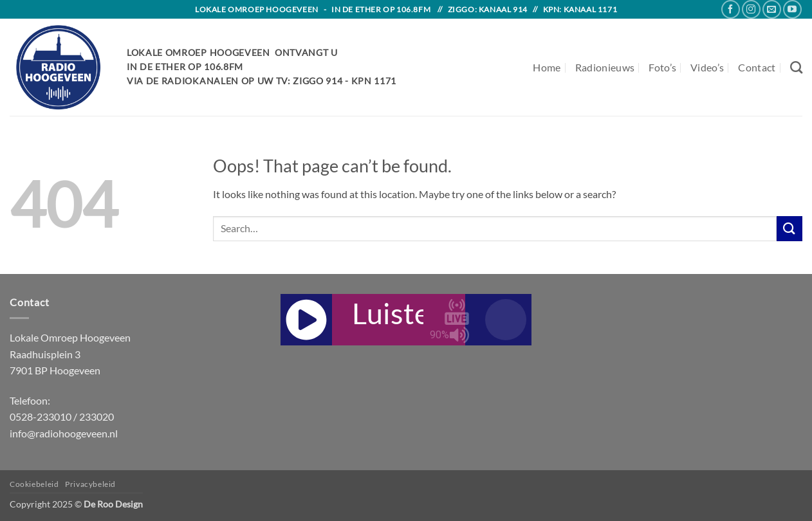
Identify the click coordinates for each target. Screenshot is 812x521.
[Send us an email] (772, 9)
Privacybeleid (90, 484)
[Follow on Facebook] (731, 9)
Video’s (707, 67)
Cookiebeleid (34, 484)
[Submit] (789, 229)
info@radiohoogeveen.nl (64, 433)
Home (547, 67)
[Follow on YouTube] (792, 9)
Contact (757, 67)
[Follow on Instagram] (751, 9)
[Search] (796, 67)
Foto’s (662, 67)
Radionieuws (605, 67)
